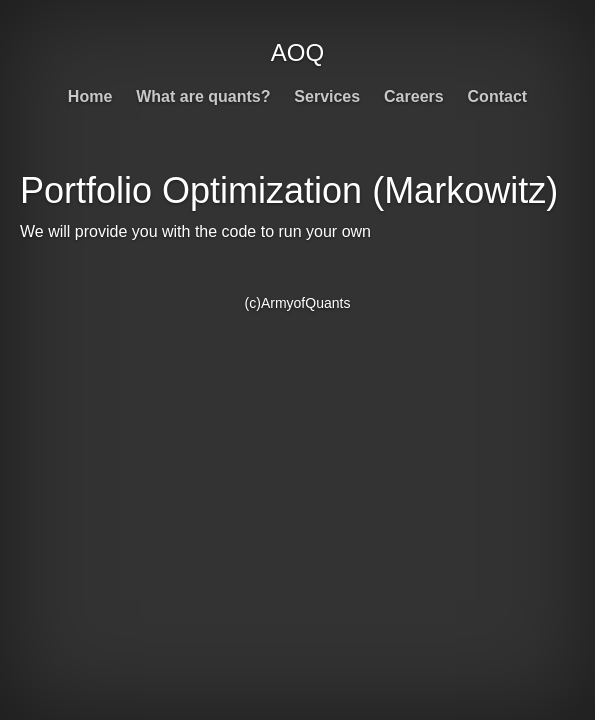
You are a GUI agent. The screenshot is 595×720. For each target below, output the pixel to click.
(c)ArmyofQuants (298, 303)
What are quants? (203, 96)
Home (90, 96)
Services (327, 96)
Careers (414, 96)
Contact (498, 96)
